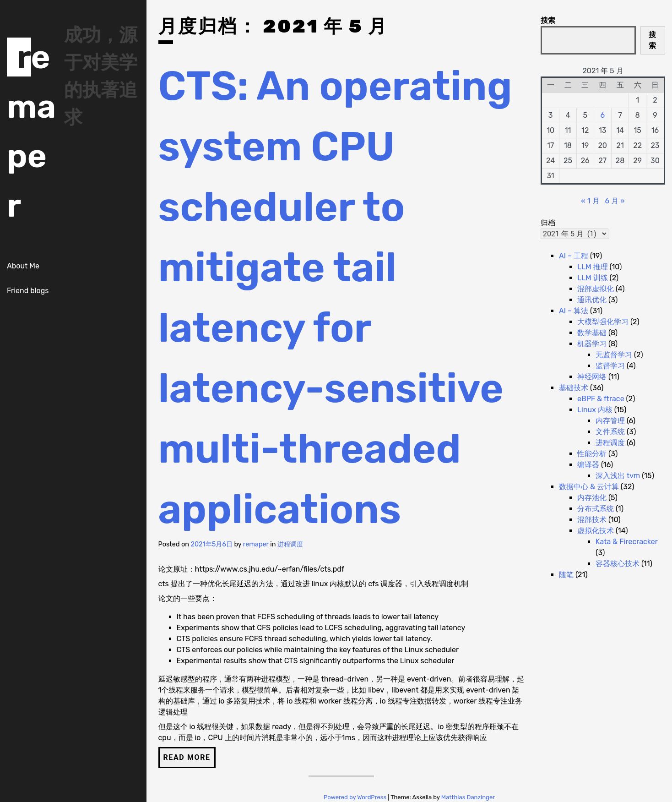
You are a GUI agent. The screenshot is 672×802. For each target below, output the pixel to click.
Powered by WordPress (356, 797)
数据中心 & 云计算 (589, 487)
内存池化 (592, 498)
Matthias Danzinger (468, 797)
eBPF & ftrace (601, 399)
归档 (548, 223)
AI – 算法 (574, 311)
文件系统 (610, 432)
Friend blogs (28, 291)
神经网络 (592, 377)
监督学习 (610, 366)
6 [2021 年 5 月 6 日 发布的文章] (602, 115)
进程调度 (290, 544)
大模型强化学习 (603, 322)
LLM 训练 (593, 278)
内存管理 (610, 421)
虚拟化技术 (596, 531)
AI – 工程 (574, 256)
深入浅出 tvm (618, 476)
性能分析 (592, 454)
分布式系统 (596, 509)
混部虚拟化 (596, 289)
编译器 (588, 465)
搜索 (548, 20)
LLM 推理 (593, 267)
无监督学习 (614, 355)
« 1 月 (590, 201)
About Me (23, 266)
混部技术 (592, 520)
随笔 (566, 575)
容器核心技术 (618, 564)
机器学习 (592, 344)
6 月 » (615, 201)
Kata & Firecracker (626, 542)
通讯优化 (592, 300)
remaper (256, 544)
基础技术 (574, 388)
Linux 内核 (595, 410)
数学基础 (592, 333)
